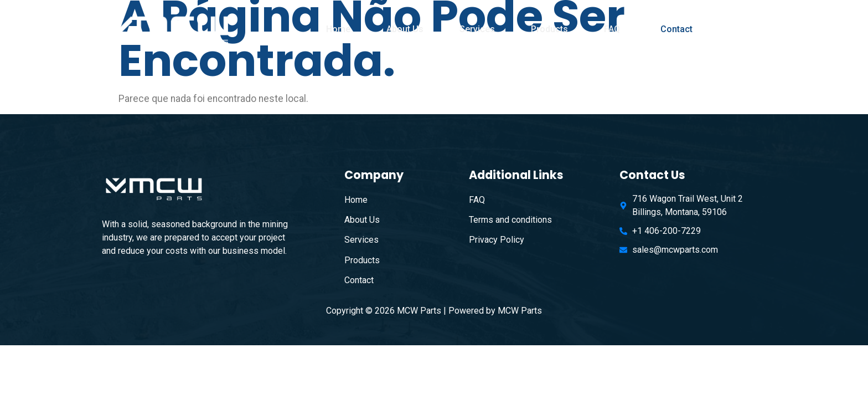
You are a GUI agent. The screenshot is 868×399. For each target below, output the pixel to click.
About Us (405, 29)
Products (549, 29)
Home (338, 29)
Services (477, 29)
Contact (676, 29)
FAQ (612, 29)
